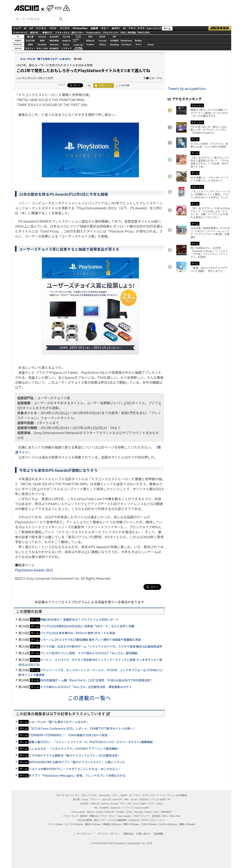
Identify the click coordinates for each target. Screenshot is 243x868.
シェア (62, 84)
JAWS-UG (95, 803)
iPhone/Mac (80, 28)
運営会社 (128, 834)
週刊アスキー (78, 32)
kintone (54, 44)
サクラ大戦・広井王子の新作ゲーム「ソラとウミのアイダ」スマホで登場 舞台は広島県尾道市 (101, 646)
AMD (42, 40)
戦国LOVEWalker (187, 824)
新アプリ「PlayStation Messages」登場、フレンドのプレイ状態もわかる (77, 775)
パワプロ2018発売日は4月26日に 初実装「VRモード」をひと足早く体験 (87, 626)
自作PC (116, 28)
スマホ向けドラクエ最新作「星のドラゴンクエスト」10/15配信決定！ (75, 755)
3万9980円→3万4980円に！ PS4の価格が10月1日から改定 (68, 735)
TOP (58, 795)
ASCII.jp (26, 8)
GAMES (56, 8)
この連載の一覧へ (89, 698)
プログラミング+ (110, 32)
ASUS (102, 37)
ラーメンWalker (55, 824)
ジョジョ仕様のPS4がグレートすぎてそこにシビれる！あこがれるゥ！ (75, 769)
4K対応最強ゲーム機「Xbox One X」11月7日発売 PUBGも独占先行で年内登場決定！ (97, 680)
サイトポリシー (85, 834)
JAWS (30, 44)
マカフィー (30, 48)
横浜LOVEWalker (93, 824)
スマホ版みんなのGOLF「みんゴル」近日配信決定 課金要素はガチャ (86, 687)
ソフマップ (66, 48)
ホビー (105, 28)
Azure (66, 44)
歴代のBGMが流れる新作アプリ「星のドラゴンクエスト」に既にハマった (77, 762)
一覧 (88, 85)
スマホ (141, 28)
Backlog (114, 44)
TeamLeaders (93, 32)
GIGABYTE (66, 41)
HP (114, 37)
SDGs (123, 32)
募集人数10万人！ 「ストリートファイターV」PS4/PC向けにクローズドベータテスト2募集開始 (91, 742)
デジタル (65, 28)
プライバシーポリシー (109, 834)
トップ (17, 28)
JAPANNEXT (54, 48)
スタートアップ (154, 28)
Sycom (66, 37)
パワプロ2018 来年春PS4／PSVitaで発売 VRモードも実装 (78, 633)
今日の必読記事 (84, 820)
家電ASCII (47, 32)
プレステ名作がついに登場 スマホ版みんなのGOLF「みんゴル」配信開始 (89, 653)
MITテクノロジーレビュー (154, 820)
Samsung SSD (78, 812)
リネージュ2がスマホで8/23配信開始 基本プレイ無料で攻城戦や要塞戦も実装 (91, 640)
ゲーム (167, 28)
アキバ (132, 28)
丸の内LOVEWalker (168, 824)
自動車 (94, 28)
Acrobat (42, 44)
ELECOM (30, 40)
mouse (42, 37)
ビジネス (41, 28)
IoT (31, 28)
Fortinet (126, 44)
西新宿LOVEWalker (112, 824)
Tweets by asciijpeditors (187, 88)
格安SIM (34, 32)
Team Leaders (124, 816)
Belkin (138, 40)
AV (124, 28)
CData (102, 44)
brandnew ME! (78, 49)
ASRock (90, 40)
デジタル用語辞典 (117, 820)
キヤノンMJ (42, 48)
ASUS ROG (54, 40)
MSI (90, 37)
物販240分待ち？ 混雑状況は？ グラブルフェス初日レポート (79, 619)
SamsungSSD (76, 40)
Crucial (102, 40)
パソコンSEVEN (78, 37)
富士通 (30, 37)
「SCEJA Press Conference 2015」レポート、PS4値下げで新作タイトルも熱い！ (82, 728)
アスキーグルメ (62, 32)
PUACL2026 (143, 32)
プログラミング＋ (141, 816)
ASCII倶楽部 (220, 28)
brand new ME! (142, 808)
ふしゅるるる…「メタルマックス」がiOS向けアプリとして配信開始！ (74, 748)
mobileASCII (133, 820)
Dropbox (90, 44)
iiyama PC (117, 799)
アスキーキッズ (20, 32)
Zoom (150, 44)
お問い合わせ (143, 834)
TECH (53, 28)
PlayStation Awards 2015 (34, 570)
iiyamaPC (54, 37)
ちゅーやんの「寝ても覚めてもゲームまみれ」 (46, 59)
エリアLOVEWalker (74, 824)
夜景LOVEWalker (131, 824)
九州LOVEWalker (149, 824)
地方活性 (132, 32)
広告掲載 (158, 834)
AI (25, 28)
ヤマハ (139, 44)
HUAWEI (114, 40)
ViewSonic (126, 40)
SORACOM (109, 812)
